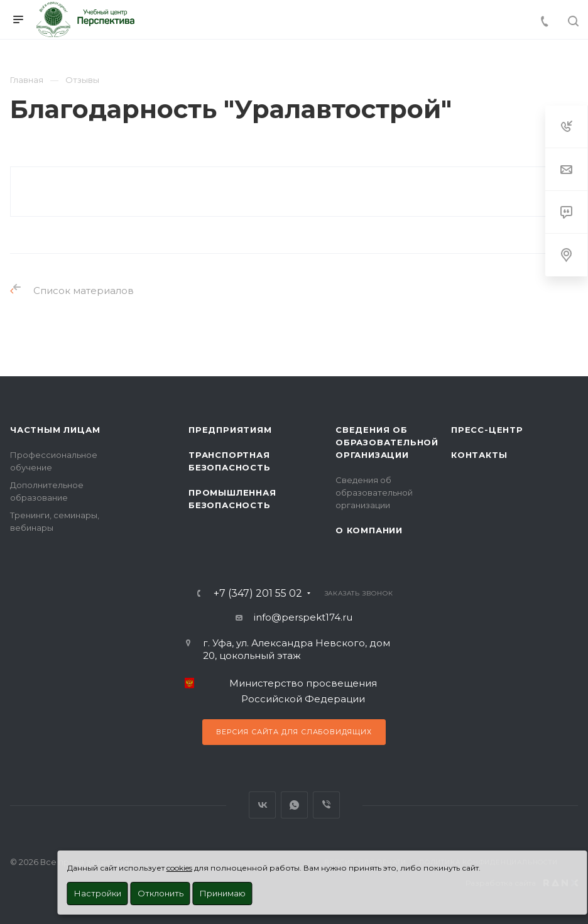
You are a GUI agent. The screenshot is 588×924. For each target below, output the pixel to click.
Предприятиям (230, 430)
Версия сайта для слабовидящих (294, 732)
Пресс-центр (487, 430)
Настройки (98, 893)
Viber (326, 805)
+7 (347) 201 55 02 (258, 594)
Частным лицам (55, 430)
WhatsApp (294, 805)
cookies (179, 868)
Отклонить (161, 893)
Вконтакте (262, 805)
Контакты (479, 455)
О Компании (369, 530)
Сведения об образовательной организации (387, 442)
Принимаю (223, 893)
